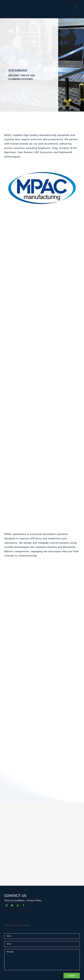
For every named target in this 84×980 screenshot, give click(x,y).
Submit (72, 976)
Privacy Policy (34, 901)
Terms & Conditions (15, 901)
